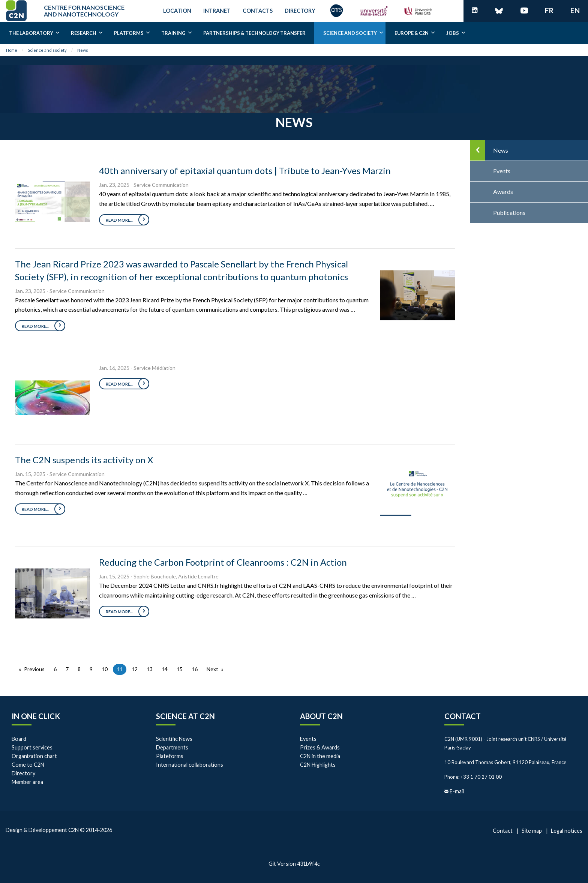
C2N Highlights (318, 765)
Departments (172, 747)
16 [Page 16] (195, 669)
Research (84, 33)
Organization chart (34, 756)
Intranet (217, 11)
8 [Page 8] (79, 669)
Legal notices (567, 831)
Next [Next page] (212, 669)
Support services (32, 747)
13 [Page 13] (150, 669)
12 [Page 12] (135, 669)
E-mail (457, 791)
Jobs (453, 33)
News (83, 50)
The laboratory (31, 33)
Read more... (120, 220)
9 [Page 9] (91, 669)
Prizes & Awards (320, 747)
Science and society (350, 33)
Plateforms (170, 756)
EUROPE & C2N (412, 33)
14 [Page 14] (165, 669)
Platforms (129, 33)
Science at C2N (185, 716)
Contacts (258, 11)
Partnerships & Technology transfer (254, 33)
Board (19, 739)
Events (308, 739)
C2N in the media (320, 756)
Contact (463, 716)
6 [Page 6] (55, 669)
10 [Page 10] (105, 669)
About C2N (321, 716)
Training (173, 33)
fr (549, 10)
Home (12, 50)
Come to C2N (28, 765)
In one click (36, 716)
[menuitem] (31, 33)
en (575, 10)
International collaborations (190, 765)
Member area (27, 782)
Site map (532, 831)
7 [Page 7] (67, 669)
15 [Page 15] (180, 669)
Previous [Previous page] (34, 669)
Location (177, 11)
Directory (300, 11)
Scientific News (174, 739)
